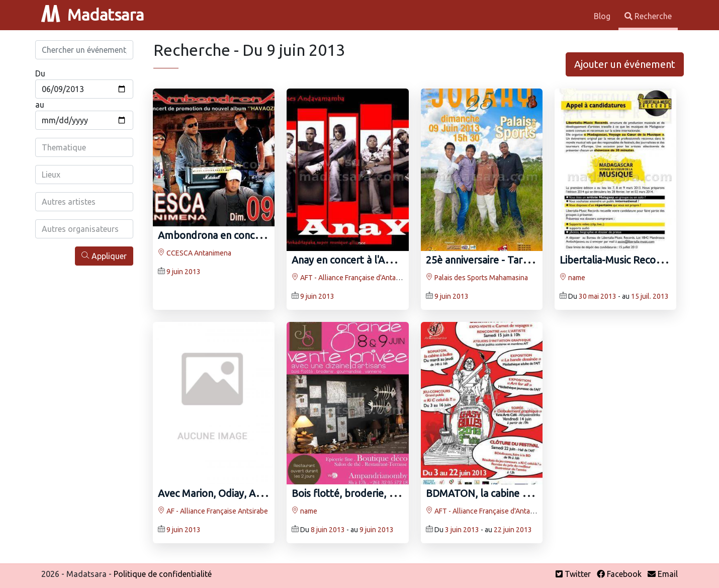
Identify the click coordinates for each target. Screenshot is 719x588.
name (572, 278)
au (40, 105)
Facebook (619, 574)
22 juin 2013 (513, 530)
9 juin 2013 (184, 272)
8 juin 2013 (328, 530)
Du (40, 73)
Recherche (648, 16)
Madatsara (93, 15)
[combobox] (84, 147)
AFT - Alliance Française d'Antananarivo (357, 278)
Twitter (573, 574)
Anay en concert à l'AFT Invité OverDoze (382, 260)
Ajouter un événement (625, 64)
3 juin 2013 (462, 530)
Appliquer (104, 256)
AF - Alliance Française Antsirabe (213, 511)
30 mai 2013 (598, 296)
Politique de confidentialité (163, 574)
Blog (603, 16)
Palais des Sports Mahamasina (477, 278)
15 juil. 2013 (650, 296)
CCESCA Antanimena (195, 253)
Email (663, 574)
